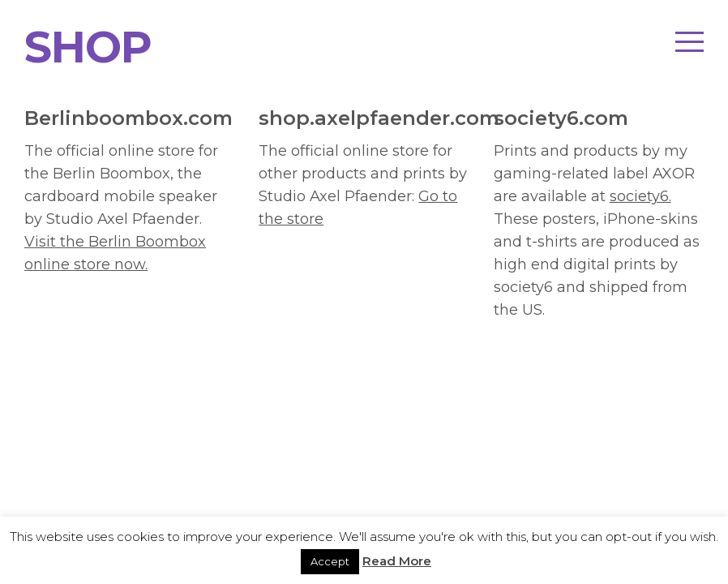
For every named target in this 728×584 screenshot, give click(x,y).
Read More (397, 561)
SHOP (88, 47)
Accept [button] (330, 561)
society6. (640, 196)
